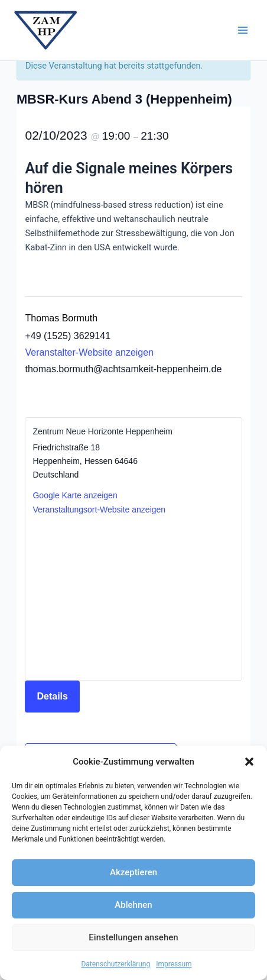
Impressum (174, 964)
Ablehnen (133, 905)
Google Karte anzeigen (75, 495)
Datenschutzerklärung (115, 964)
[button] (249, 762)
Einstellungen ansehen (133, 937)
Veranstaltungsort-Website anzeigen (99, 510)
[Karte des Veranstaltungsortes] (133, 597)
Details (52, 696)
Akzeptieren (133, 872)
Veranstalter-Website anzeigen (89, 352)
